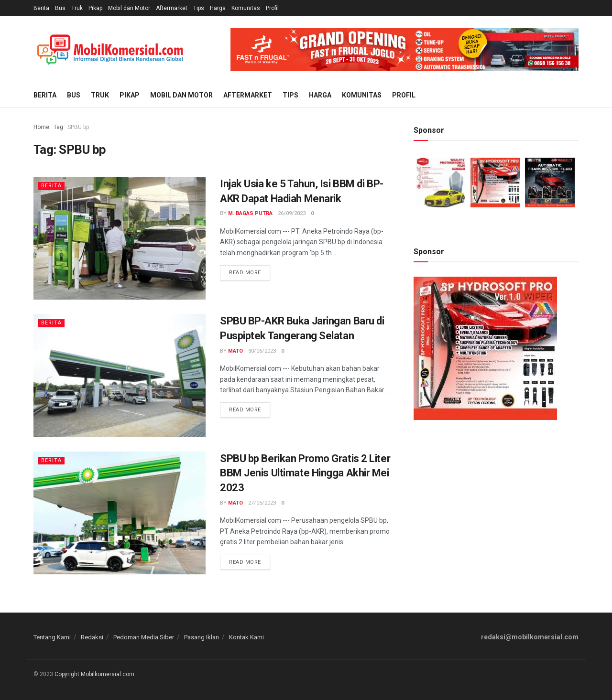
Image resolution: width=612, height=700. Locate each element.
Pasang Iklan (202, 637)
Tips (199, 8)
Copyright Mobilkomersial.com (94, 674)
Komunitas (246, 8)
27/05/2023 (262, 503)
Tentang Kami (52, 637)
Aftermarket (172, 8)
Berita (41, 8)
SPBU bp (78, 127)
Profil (272, 8)
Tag (58, 127)
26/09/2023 (292, 213)
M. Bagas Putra (250, 213)
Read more (245, 273)
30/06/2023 (262, 351)
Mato (235, 351)
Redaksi (92, 637)
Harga (218, 8)
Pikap (95, 8)
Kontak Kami (246, 637)
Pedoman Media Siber (144, 637)
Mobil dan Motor (129, 8)
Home (41, 127)
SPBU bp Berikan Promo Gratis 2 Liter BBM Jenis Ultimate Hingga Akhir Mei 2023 (305, 473)
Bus (60, 8)
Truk (77, 8)
